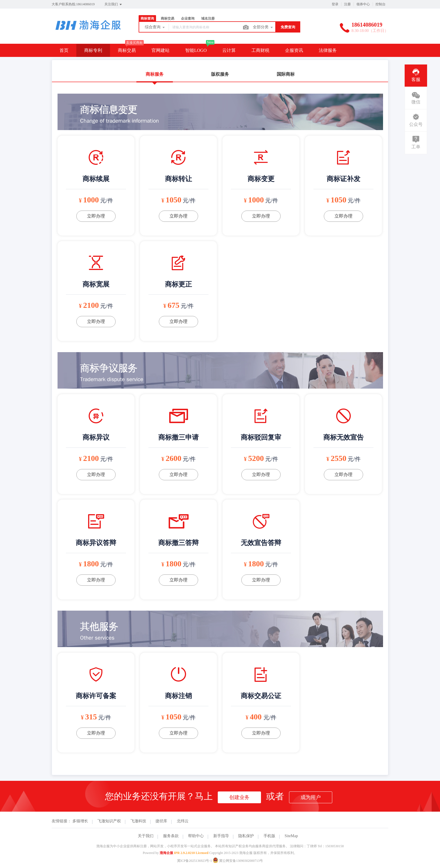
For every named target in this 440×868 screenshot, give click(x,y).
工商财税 (260, 50)
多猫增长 (80, 821)
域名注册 (208, 19)
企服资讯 (294, 50)
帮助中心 (196, 836)
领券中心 (363, 4)
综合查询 (155, 27)
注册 (347, 4)
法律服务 (328, 50)
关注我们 (114, 4)
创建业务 (239, 797)
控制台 (381, 4)
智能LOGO (196, 50)
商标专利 (93, 50)
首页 (64, 50)
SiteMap (291, 836)
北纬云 (183, 821)
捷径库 (161, 821)
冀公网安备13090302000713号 (238, 861)
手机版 (269, 836)
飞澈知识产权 (109, 821)
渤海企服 (166, 853)
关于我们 (146, 836)
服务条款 (171, 836)
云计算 (229, 50)
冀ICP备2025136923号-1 (195, 861)
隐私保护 (246, 836)
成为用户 (311, 797)
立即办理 (96, 216)
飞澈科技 (138, 821)
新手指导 (221, 836)
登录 (335, 4)
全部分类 (263, 27)
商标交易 (168, 19)
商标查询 (147, 19)
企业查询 (188, 19)
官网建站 (161, 50)
